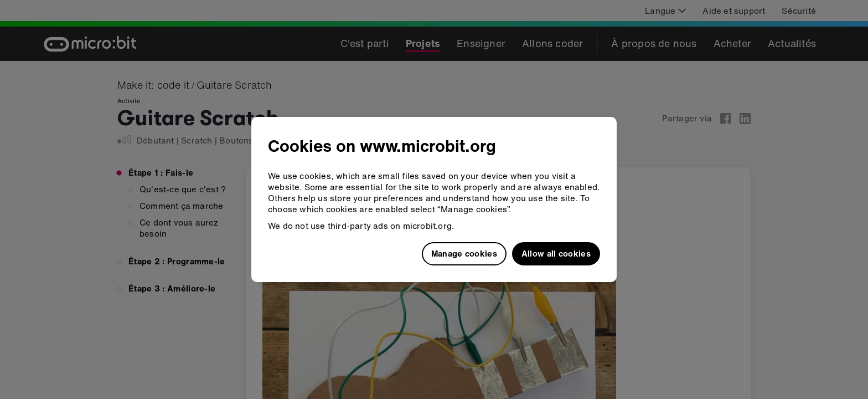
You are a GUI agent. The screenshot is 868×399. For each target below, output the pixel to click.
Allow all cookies (556, 253)
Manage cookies (464, 253)
